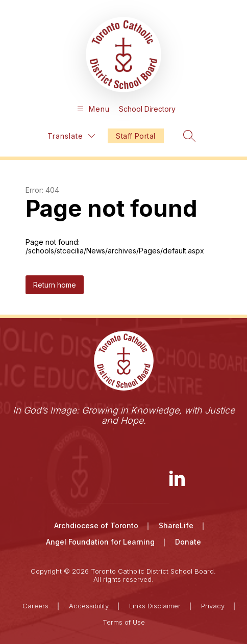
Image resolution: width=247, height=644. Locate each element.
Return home (55, 285)
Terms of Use (124, 622)
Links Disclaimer (155, 606)
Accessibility (89, 606)
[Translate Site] (71, 136)
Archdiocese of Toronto (96, 525)
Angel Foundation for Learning (100, 542)
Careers (35, 606)
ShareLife (176, 525)
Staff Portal (135, 136)
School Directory (147, 109)
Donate (188, 542)
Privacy (213, 606)
